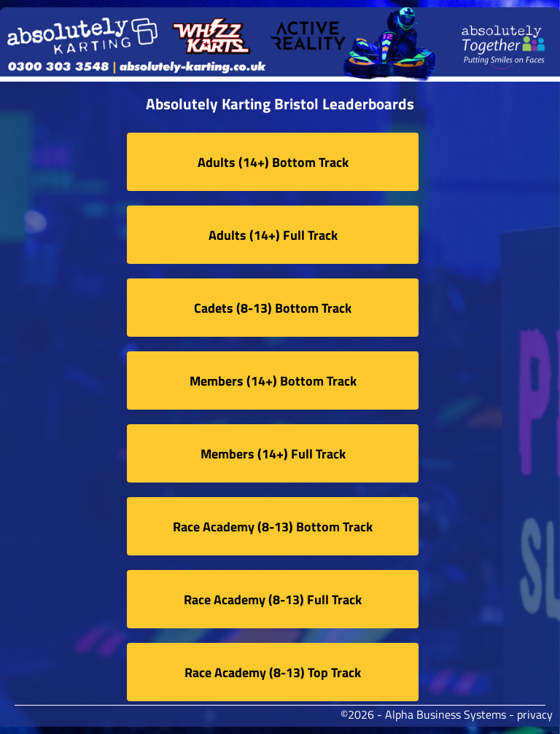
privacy (535, 714)
